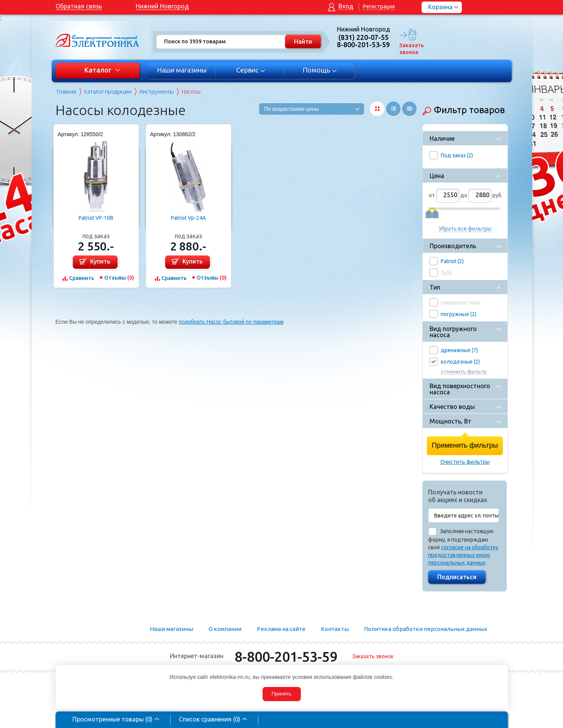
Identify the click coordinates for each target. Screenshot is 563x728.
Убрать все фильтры (465, 229)
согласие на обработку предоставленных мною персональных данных (463, 555)
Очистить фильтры (465, 462)
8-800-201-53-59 (286, 656)
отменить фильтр (464, 372)
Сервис (250, 70)
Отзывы (119, 278)
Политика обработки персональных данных (426, 629)
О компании (225, 629)
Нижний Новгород (162, 6)
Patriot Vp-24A (188, 218)
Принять (281, 694)
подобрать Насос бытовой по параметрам (231, 322)
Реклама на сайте (281, 629)
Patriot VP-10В (96, 218)
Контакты (335, 629)
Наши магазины (182, 70)
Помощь (319, 70)
